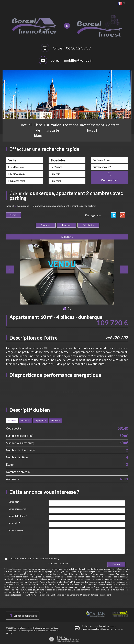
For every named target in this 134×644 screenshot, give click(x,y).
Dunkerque (23, 206)
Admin (9, 633)
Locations (74, 136)
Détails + (25, 420)
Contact (116, 136)
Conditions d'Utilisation (80, 594)
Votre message (16, 530)
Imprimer (67, 225)
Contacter (46, 225)
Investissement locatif (96, 136)
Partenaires (54, 630)
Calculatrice (88, 225)
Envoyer (116, 564)
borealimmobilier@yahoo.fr (72, 60)
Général (12, 420)
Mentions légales (25, 630)
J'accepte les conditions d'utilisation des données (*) (35, 558)
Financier (55, 420)
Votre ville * (14, 523)
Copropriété (40, 420)
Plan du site (11, 630)
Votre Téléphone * (18, 515)
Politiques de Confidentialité (51, 594)
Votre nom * (15, 501)
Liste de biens (32, 136)
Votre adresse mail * (19, 508)
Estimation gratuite (54, 136)
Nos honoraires (41, 630)
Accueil (17, 136)
